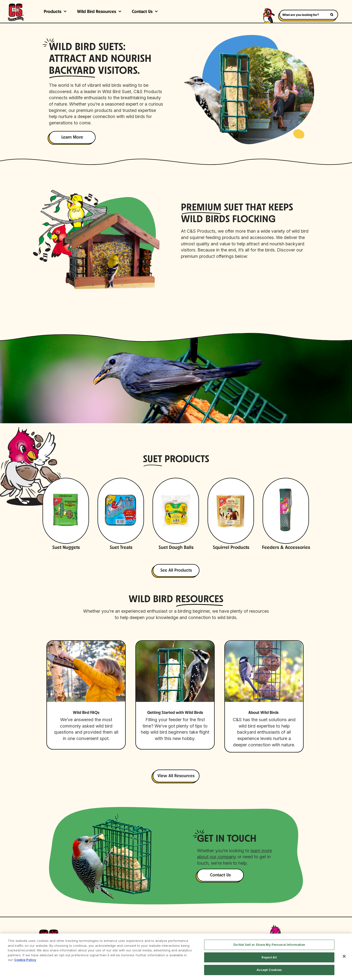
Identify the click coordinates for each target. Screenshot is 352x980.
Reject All (269, 957)
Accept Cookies (269, 970)
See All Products (176, 571)
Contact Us (142, 12)
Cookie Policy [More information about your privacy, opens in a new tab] (25, 960)
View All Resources (176, 776)
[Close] (344, 956)
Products (53, 12)
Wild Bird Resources (97, 12)
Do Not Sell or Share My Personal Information (269, 945)
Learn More (72, 137)
